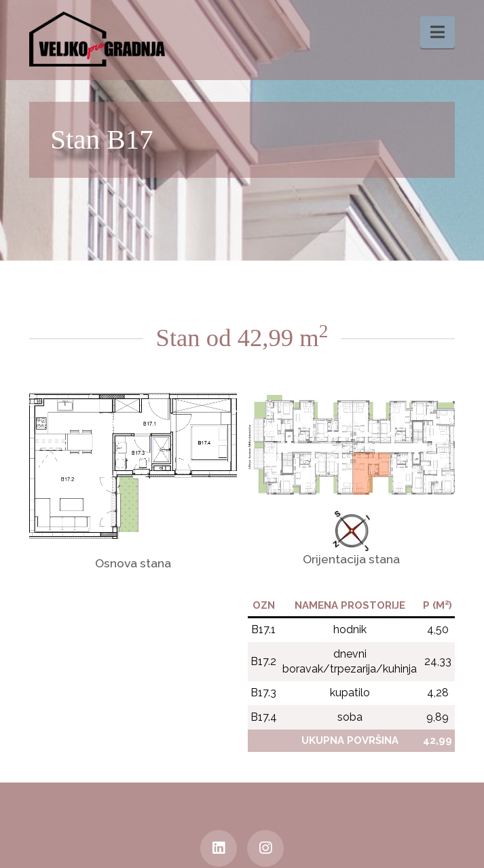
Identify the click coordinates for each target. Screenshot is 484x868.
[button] (438, 32)
